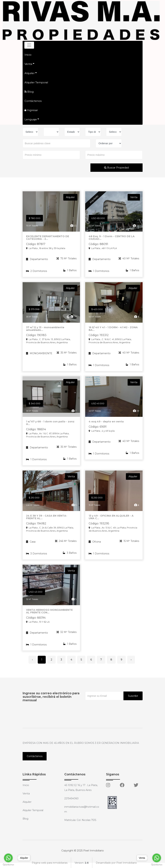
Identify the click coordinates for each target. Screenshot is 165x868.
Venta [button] (28, 64)
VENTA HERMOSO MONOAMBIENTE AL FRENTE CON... (49, 614)
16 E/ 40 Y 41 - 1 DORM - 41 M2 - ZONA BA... (113, 331)
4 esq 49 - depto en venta (106, 424)
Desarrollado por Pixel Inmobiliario (116, 863)
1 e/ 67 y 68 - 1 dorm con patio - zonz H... (50, 425)
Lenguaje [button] (31, 119)
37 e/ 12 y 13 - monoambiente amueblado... (45, 331)
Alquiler (27, 802)
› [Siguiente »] (131, 660)
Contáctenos (33, 101)
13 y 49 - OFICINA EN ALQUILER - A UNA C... (111, 519)
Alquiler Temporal (36, 82)
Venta (26, 794)
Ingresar (31, 110)
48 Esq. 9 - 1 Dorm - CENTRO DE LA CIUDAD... (112, 240)
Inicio (28, 55)
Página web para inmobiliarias (50, 863)
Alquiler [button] (30, 73)
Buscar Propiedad (116, 168)
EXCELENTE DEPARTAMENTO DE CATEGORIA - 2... (48, 240)
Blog (29, 92)
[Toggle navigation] (29, 45)
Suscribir (133, 696)
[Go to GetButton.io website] (8, 865)
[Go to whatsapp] (8, 858)
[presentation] (112, 707)
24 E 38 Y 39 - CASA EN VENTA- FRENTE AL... (47, 519)
